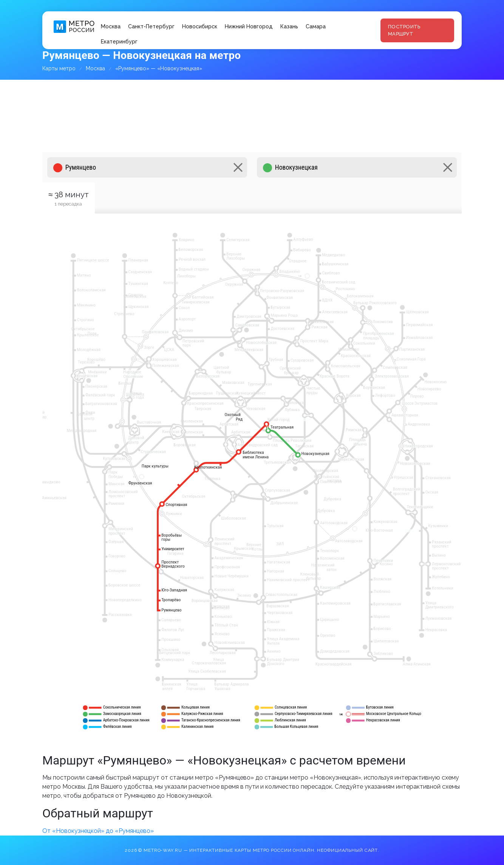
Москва (111, 26)
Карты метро (59, 68)
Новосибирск (200, 26)
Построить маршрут (404, 30)
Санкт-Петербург (151, 26)
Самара (316, 26)
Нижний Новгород (249, 26)
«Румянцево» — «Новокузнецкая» (159, 68)
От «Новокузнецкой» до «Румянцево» (98, 831)
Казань (289, 26)
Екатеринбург (119, 42)
